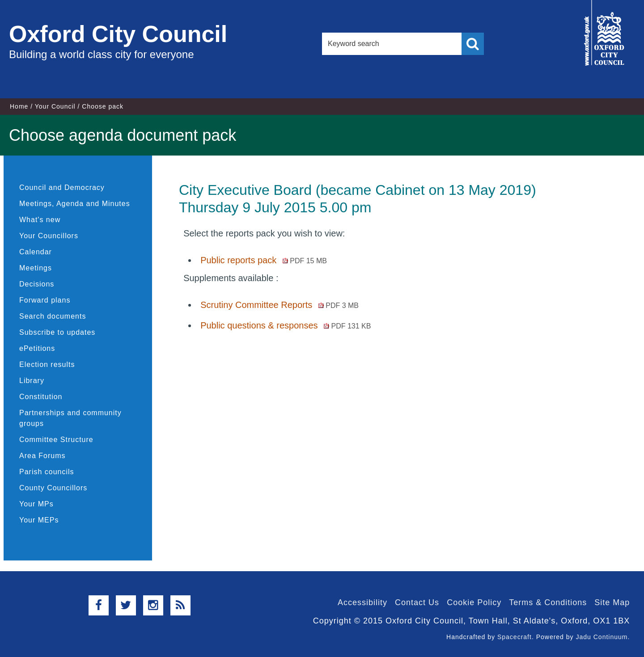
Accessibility (362, 602)
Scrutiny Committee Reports (280, 305)
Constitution (41, 397)
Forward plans (45, 300)
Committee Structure (56, 440)
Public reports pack (264, 260)
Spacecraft (515, 637)
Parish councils (47, 472)
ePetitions (37, 348)
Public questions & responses (286, 325)
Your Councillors (49, 236)
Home (19, 106)
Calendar (36, 252)
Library (32, 381)
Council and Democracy (62, 187)
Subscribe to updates (57, 332)
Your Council (55, 106)
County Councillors (53, 488)
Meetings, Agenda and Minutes (75, 204)
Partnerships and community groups (70, 418)
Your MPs (36, 504)
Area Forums (42, 456)
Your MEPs (39, 520)
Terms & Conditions (548, 602)
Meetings (36, 268)
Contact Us (417, 602)
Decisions (37, 284)
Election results (47, 364)
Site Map (612, 602)
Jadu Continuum (602, 637)
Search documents (53, 316)
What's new (40, 220)
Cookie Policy (474, 602)
